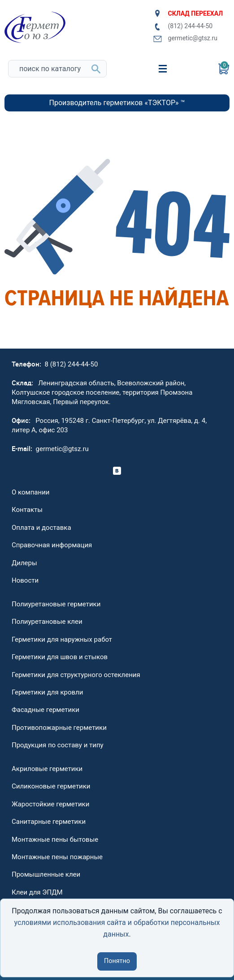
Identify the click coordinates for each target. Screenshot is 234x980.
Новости (25, 580)
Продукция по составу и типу (58, 745)
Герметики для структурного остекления (76, 675)
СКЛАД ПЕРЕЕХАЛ (188, 13)
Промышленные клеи (46, 874)
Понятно (117, 961)
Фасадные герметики (45, 710)
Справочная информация (52, 545)
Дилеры (24, 563)
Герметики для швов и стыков (60, 657)
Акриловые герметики (47, 769)
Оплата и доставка (41, 528)
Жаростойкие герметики (50, 804)
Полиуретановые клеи (47, 622)
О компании (30, 492)
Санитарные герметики (49, 822)
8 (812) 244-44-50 (71, 364)
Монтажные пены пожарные (57, 857)
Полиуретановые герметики (56, 604)
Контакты (27, 510)
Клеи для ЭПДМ (37, 892)
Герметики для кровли (47, 692)
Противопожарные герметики (59, 728)
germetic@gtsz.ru (185, 38)
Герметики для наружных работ (62, 639)
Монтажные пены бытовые (55, 839)
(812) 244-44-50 (183, 26)
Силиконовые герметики (51, 786)
